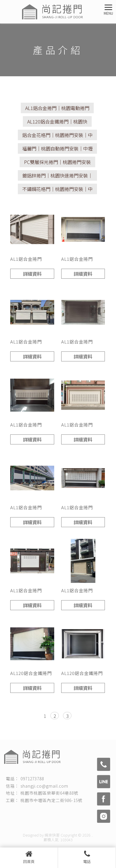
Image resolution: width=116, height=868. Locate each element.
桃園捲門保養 (27, 820)
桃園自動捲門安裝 (86, 820)
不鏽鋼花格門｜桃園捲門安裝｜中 (57, 189)
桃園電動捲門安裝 (54, 820)
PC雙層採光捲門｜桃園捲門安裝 (57, 162)
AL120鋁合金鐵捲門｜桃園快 (57, 121)
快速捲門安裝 (66, 814)
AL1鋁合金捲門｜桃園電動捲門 (57, 108)
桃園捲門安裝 (42, 814)
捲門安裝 (21, 814)
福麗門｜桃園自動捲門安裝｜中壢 (57, 148)
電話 (87, 857)
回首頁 (29, 857)
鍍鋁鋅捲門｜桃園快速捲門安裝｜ (57, 175)
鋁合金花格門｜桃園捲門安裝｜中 (57, 135)
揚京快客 (52, 835)
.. (92, 835)
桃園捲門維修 (90, 814)
